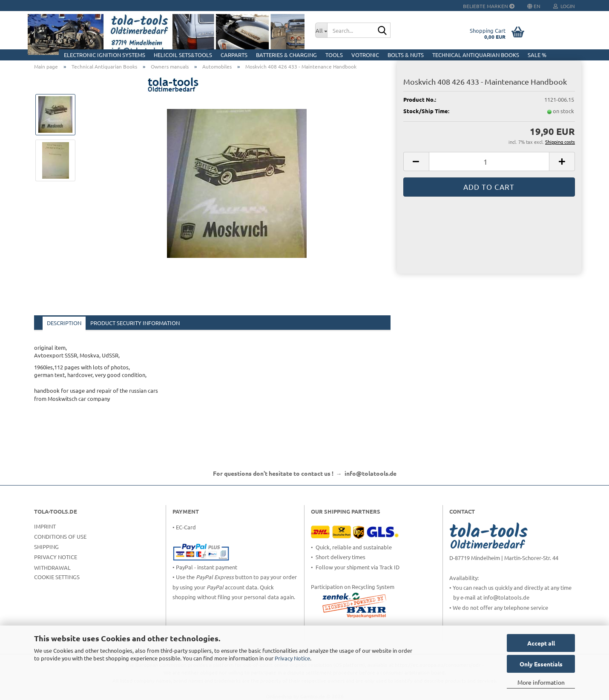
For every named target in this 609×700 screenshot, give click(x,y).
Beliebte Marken (489, 6)
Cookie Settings (57, 577)
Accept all (541, 643)
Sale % (537, 55)
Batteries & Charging (286, 55)
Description (64, 323)
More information (541, 682)
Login (564, 6)
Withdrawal (52, 567)
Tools (334, 55)
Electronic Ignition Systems (105, 55)
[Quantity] (489, 161)
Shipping (46, 547)
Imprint (45, 526)
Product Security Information (135, 323)
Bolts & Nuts (406, 55)
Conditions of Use (60, 536)
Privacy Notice (292, 658)
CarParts (234, 55)
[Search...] (321, 30)
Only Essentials (541, 664)
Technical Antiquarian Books (476, 55)
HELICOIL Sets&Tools (183, 55)
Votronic (365, 55)
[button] (416, 161)
